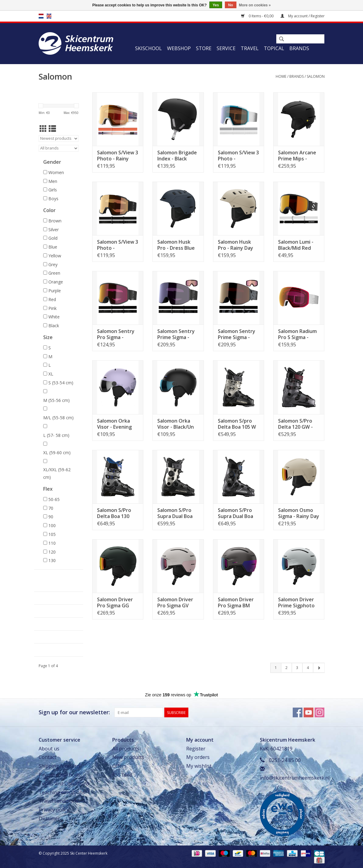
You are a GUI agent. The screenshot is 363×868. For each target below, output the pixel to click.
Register (196, 749)
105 (52, 534)
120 (52, 552)
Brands (299, 48)
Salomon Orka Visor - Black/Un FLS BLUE (176, 424)
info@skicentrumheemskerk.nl (295, 778)
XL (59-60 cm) (57, 453)
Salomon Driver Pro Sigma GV (175, 602)
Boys (53, 199)
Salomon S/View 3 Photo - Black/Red (118, 245)
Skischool (148, 48)
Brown (55, 221)
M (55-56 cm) (56, 400)
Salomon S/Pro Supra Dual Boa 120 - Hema (236, 513)
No (231, 5)
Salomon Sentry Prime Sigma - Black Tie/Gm (237, 334)
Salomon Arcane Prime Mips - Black (297, 156)
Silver (54, 230)
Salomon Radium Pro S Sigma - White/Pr (297, 334)
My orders (198, 757)
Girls (53, 190)
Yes (216, 5)
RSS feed (122, 775)
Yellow (55, 256)
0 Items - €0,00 (258, 16)
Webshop (179, 48)
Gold (53, 238)
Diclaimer (49, 818)
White (54, 317)
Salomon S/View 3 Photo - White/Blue (238, 156)
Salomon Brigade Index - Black (177, 156)
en (49, 16)
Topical (274, 48)
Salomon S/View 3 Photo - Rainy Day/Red (118, 156)
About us (49, 749)
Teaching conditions (62, 792)
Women (56, 172)
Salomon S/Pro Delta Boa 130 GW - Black (114, 513)
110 (52, 543)
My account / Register (303, 16)
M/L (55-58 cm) (58, 418)
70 (51, 508)
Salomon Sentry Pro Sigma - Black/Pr (116, 334)
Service (226, 48)
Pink (52, 308)
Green (54, 273)
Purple (55, 291)
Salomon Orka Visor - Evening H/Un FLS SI (114, 424)
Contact (47, 757)
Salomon (316, 76)
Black (54, 326)
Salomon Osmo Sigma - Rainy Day (299, 513)
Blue (53, 247)
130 (52, 560)
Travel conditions (58, 801)
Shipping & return (59, 766)
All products (126, 749)
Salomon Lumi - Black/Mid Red (296, 245)
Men (53, 181)
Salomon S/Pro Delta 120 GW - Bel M (295, 424)
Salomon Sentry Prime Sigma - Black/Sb (176, 334)
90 (51, 517)
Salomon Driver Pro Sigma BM (236, 602)
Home (281, 76)
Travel (250, 48)
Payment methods (59, 775)
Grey (53, 264)
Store (204, 48)
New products (128, 757)
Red (52, 299)
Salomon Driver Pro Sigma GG (115, 602)
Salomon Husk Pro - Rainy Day (236, 245)
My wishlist (199, 766)
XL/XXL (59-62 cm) (57, 473)
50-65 (54, 499)
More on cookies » (255, 5)
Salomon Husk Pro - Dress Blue (176, 245)
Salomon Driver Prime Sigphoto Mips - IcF (296, 602)
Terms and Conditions (64, 784)
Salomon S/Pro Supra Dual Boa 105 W (175, 513)
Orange (56, 282)
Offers (119, 766)
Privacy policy (54, 810)
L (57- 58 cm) (56, 435)
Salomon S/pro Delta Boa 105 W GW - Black (237, 424)
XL (51, 374)
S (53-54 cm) (61, 383)
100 (52, 525)
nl (41, 16)
